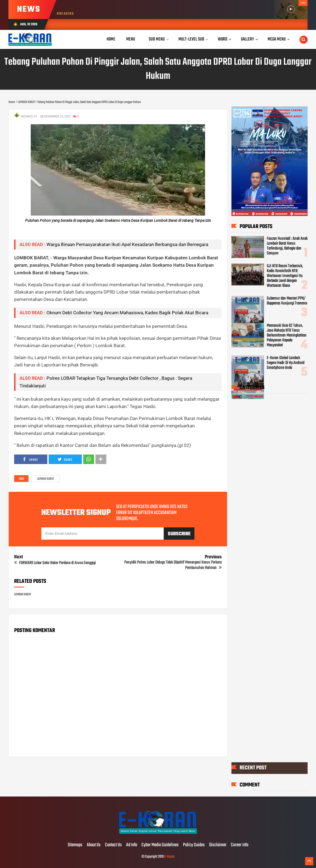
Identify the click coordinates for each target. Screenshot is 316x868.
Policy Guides (194, 845)
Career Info (240, 845)
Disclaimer (218, 845)
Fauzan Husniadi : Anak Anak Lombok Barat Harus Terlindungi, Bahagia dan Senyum (287, 246)
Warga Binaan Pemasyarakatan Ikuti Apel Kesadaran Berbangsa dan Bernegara (127, 244)
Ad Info (132, 845)
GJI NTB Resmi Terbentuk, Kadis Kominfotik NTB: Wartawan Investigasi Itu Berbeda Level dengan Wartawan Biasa (285, 276)
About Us (94, 845)
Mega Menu (277, 39)
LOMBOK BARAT (45, 479)
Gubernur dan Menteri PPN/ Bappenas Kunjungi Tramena (287, 301)
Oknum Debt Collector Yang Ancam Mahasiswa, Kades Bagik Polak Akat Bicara (127, 313)
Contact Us (113, 845)
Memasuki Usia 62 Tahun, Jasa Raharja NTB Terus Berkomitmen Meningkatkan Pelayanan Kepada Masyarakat (287, 335)
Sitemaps (75, 845)
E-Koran (169, 857)
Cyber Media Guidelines (160, 845)
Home (111, 39)
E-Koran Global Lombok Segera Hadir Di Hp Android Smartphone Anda (286, 363)
